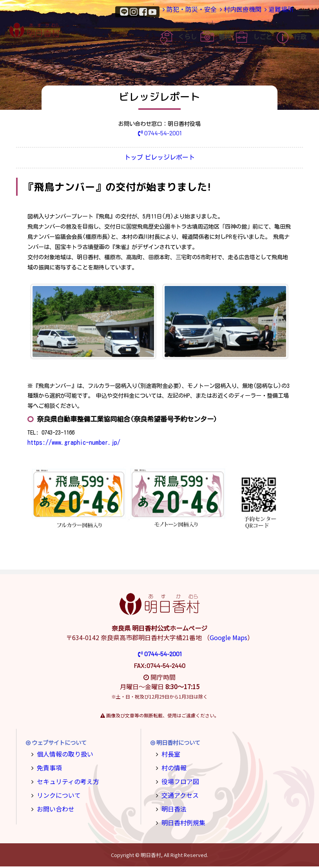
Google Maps (228, 639)
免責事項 (47, 767)
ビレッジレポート (176, 158)
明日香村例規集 (180, 819)
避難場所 (275, 11)
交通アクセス (177, 793)
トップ (130, 158)
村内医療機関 (231, 11)
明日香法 (172, 806)
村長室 (169, 755)
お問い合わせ (53, 806)
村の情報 (172, 767)
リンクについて (56, 793)
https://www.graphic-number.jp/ (71, 444)
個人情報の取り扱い (61, 755)
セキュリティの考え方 (64, 780)
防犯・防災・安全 (177, 11)
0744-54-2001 (159, 133)
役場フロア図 (178, 780)
